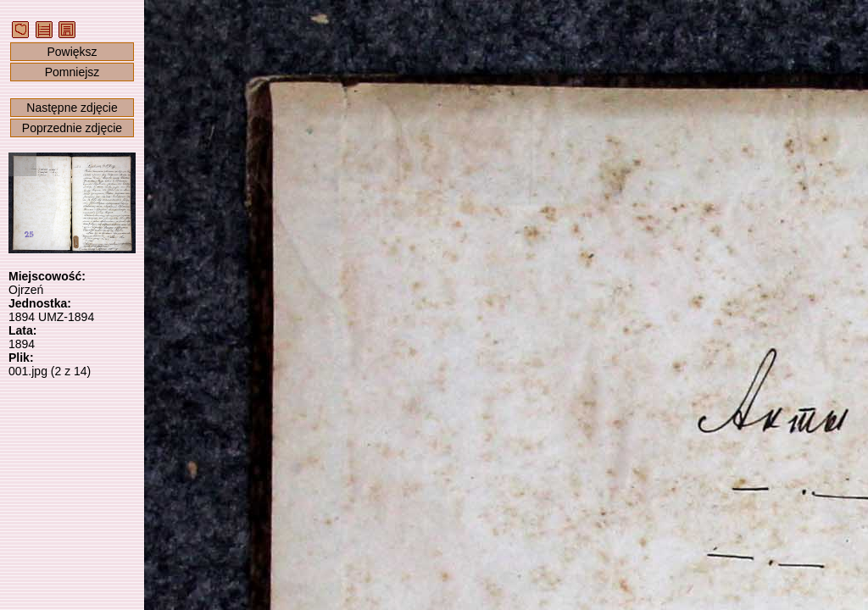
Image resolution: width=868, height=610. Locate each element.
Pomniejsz (72, 72)
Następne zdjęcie (72, 108)
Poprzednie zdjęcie (72, 128)
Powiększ (72, 52)
